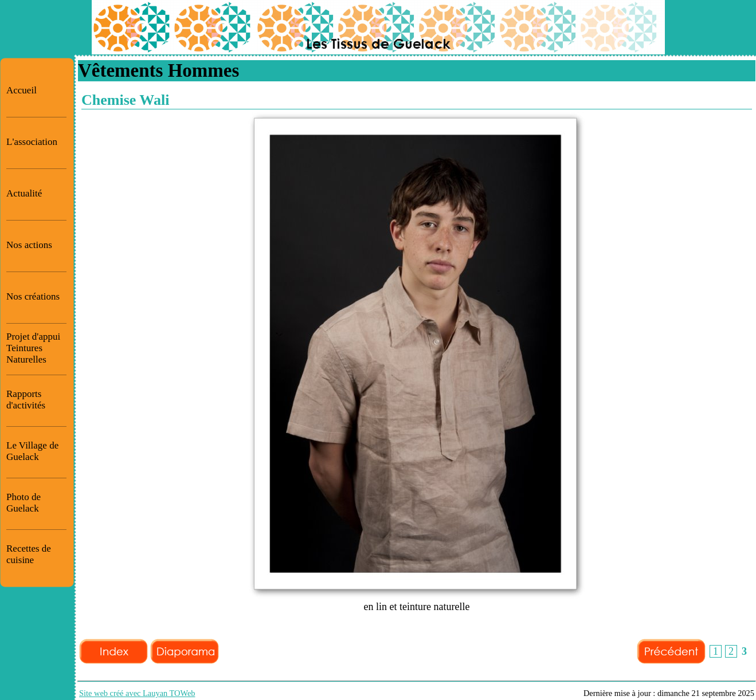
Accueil (21, 90)
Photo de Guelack (23, 503)
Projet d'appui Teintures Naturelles (33, 348)
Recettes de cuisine (29, 554)
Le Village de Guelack (32, 451)
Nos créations (33, 296)
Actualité (24, 193)
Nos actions (29, 245)
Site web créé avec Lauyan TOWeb (137, 693)
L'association (32, 142)
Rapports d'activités (26, 400)
